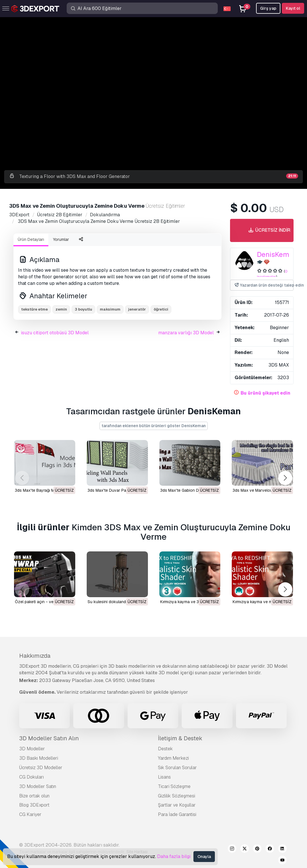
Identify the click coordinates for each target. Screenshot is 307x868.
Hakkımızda (35, 656)
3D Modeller (32, 749)
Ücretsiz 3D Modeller (41, 768)
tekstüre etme (34, 309)
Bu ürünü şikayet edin (266, 393)
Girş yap (268, 8)
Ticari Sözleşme (174, 786)
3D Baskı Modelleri (39, 758)
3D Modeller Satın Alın (49, 738)
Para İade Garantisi (177, 814)
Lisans (164, 777)
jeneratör (137, 309)
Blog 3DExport (34, 805)
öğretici (161, 309)
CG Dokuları (31, 777)
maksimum (110, 309)
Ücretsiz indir (269, 230)
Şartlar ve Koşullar (177, 805)
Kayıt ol (293, 8)
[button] (285, 478)
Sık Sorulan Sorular (177, 768)
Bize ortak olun (34, 796)
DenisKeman (277, 254)
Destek (165, 749)
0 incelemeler (272, 274)
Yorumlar (61, 239)
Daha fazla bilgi (174, 856)
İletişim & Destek (180, 738)
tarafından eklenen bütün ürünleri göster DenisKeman (154, 426)
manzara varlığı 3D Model (186, 333)
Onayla (204, 857)
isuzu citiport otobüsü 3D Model (55, 333)
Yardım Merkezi (173, 758)
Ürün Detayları (31, 239)
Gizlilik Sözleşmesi (177, 796)
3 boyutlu (83, 309)
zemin (61, 309)
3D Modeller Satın (38, 786)
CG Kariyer (30, 814)
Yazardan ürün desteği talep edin (264, 285)
